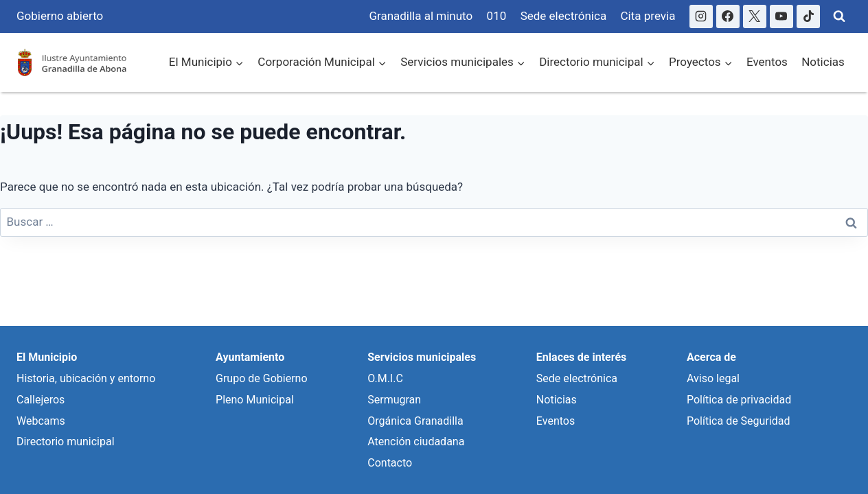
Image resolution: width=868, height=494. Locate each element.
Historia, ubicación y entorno (86, 378)
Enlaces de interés (581, 357)
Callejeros (41, 400)
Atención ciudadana (416, 442)
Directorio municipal (66, 442)
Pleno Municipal (255, 400)
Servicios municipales (422, 357)
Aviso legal (713, 378)
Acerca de (711, 357)
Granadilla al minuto (421, 16)
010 (497, 16)
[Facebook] (728, 16)
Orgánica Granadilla (415, 421)
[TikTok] (808, 16)
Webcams (41, 421)
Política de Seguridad (738, 421)
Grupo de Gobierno (261, 378)
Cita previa (648, 16)
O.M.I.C (385, 378)
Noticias (823, 62)
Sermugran (394, 400)
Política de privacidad (739, 400)
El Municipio (47, 357)
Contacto (390, 463)
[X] (755, 16)
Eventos (767, 62)
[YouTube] (781, 16)
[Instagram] (701, 16)
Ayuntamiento (250, 357)
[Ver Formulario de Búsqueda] (839, 16)
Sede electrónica (564, 16)
